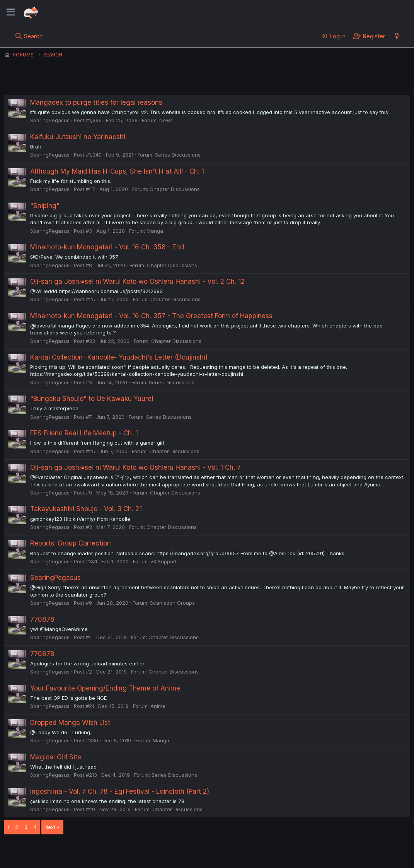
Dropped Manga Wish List (70, 723)
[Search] (29, 36)
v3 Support (164, 561)
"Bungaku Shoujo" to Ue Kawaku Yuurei (92, 399)
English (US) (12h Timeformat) (43, 852)
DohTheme (336, 857)
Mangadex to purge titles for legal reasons (96, 102)
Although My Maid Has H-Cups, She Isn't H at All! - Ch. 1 (117, 171)
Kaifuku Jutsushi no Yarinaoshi (78, 137)
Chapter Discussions (175, 189)
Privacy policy (193, 852)
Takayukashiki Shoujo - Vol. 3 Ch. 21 (86, 509)
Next (50, 827)
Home (248, 852)
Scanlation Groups (172, 603)
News (166, 120)
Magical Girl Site (56, 757)
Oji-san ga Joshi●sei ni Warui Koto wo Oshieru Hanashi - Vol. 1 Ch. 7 (135, 467)
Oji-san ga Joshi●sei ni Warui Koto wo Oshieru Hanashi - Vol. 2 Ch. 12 (137, 281)
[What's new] (397, 36)
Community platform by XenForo (347, 851)
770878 (42, 619)
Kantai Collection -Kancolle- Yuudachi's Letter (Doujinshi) (119, 357)
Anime (158, 706)
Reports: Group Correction (71, 543)
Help (225, 852)
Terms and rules (147, 852)
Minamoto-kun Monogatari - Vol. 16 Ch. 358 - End (107, 247)
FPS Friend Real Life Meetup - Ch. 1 (84, 433)
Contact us (105, 852)
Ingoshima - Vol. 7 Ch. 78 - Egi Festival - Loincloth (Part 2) (120, 791)
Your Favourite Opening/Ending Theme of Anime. (106, 688)
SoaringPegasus (50, 120)
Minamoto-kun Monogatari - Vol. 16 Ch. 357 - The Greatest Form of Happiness (151, 316)
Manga (155, 231)
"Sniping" (45, 206)
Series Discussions (178, 155)
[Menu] (11, 12)
